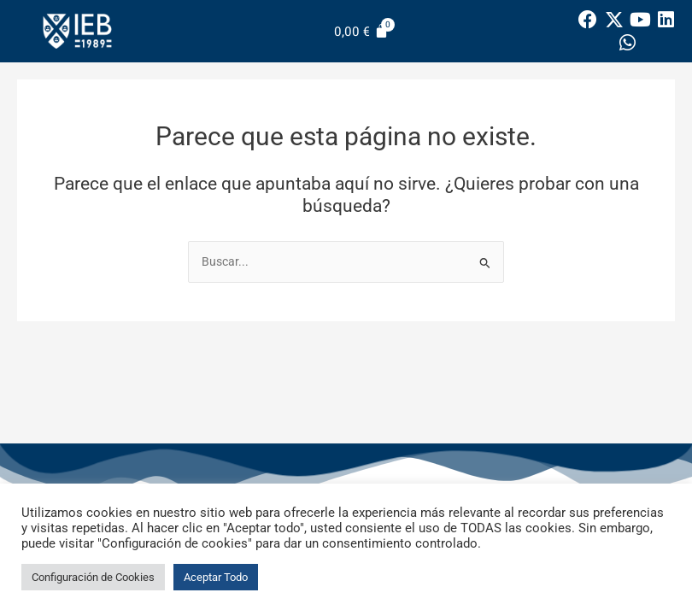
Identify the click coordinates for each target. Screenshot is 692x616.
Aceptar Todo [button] (216, 577)
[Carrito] (361, 31)
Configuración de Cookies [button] (93, 577)
